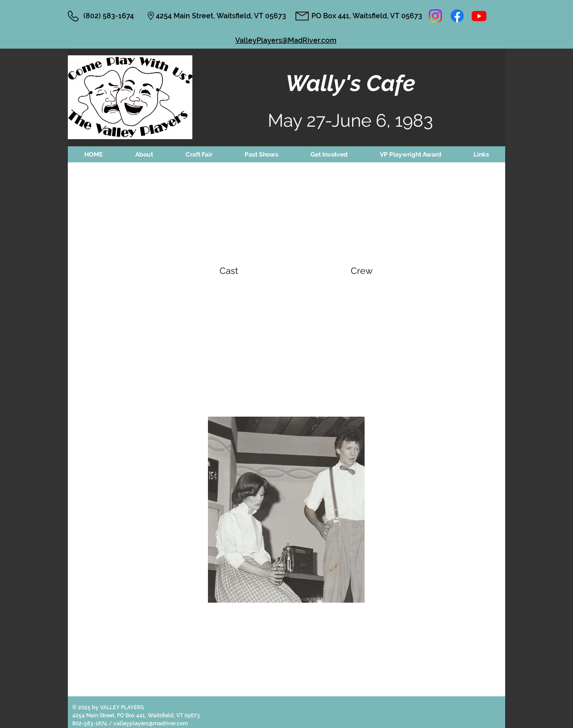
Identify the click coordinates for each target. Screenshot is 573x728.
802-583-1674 (90, 724)
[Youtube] (479, 16)
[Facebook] (457, 16)
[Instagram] (435, 16)
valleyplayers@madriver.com (151, 724)
